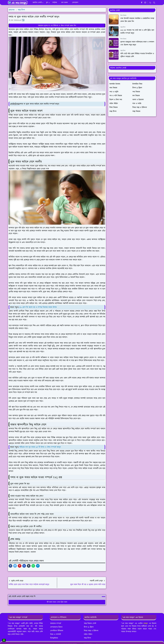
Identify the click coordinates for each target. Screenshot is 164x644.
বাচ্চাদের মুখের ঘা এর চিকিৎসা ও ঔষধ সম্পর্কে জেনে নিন (57, 26)
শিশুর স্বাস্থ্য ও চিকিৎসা (91, 631)
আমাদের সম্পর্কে (56, 623)
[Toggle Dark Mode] (150, 3)
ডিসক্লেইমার (54, 638)
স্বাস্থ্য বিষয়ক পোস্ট (90, 623)
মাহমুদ (146, 623)
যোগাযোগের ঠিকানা (56, 627)
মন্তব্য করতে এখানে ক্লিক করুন (57, 602)
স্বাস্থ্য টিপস (123, 27)
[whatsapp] (145, 3)
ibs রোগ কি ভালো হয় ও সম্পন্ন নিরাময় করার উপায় (38, 307)
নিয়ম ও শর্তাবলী (56, 634)
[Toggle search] (154, 3)
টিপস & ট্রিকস (89, 627)
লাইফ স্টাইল (88, 634)
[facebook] (142, 3)
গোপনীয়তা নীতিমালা (57, 631)
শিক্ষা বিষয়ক (123, 15)
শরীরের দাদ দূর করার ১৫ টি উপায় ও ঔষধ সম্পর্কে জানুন (40, 447)
